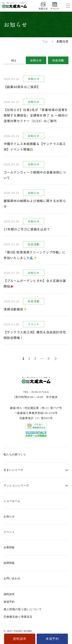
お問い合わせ (12, 578)
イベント (9, 532)
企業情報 (9, 547)
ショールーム (12, 501)
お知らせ (36, 60)
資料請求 (9, 594)
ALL (14, 60)
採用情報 (9, 563)
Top (45, 41)
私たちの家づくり (15, 455)
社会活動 (58, 60)
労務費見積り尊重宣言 (18, 617)
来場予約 (9, 602)
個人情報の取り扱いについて (23, 609)
